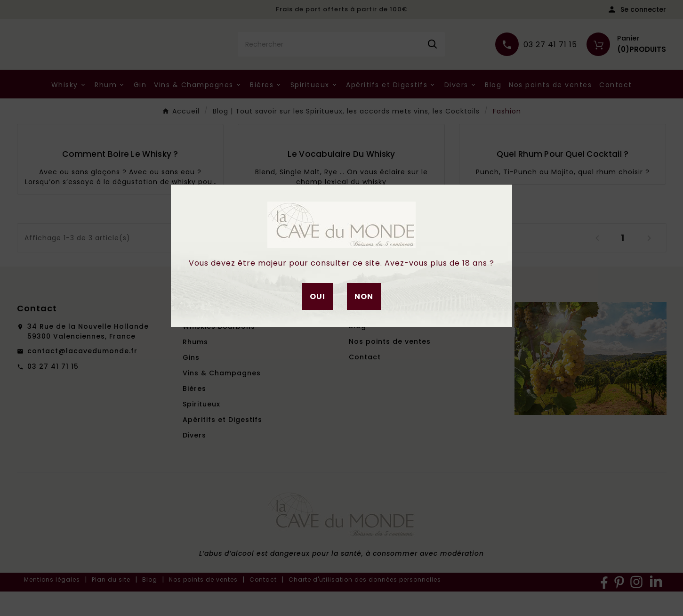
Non (364, 296)
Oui (317, 296)
